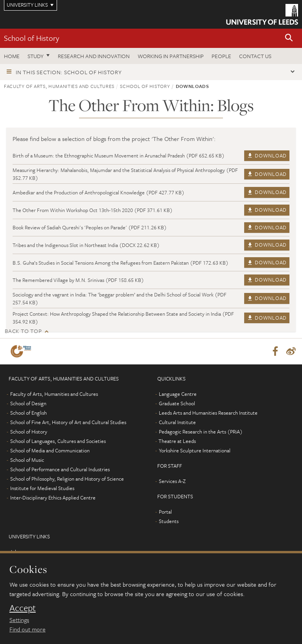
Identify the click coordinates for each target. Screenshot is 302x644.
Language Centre (178, 394)
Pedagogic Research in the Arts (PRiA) (201, 432)
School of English (29, 413)
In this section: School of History (69, 72)
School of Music (27, 460)
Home (12, 56)
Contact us (255, 56)
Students (169, 521)
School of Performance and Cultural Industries (60, 469)
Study (36, 56)
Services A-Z (172, 481)
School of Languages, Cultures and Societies (58, 441)
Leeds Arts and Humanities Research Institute (208, 413)
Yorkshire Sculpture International (195, 450)
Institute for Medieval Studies (42, 488)
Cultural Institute (177, 422)
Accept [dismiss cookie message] (23, 608)
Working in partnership (171, 56)
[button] (289, 38)
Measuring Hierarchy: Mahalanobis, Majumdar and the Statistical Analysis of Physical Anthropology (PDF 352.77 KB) (125, 174)
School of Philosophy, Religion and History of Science (67, 479)
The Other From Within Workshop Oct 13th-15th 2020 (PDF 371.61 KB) (93, 210)
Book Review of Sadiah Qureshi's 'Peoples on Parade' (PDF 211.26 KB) (90, 227)
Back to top (23, 331)
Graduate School (177, 403)
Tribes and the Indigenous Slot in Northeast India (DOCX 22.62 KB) (86, 245)
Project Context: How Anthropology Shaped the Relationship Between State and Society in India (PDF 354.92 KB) (123, 318)
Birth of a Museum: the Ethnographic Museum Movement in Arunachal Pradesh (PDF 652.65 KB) (119, 156)
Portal (165, 512)
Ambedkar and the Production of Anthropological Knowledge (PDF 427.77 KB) (99, 192)
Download (267, 156)
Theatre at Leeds (177, 441)
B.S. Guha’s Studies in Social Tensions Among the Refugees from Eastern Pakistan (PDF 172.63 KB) (121, 263)
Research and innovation (94, 56)
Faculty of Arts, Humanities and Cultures (59, 86)
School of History (31, 38)
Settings (19, 620)
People (221, 56)
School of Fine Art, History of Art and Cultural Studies (68, 422)
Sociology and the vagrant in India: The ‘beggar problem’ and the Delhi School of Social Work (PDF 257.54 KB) (120, 298)
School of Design (28, 403)
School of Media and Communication (50, 450)
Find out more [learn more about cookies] (28, 629)
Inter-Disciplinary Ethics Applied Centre (53, 498)
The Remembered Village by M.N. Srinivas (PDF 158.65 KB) (78, 280)
